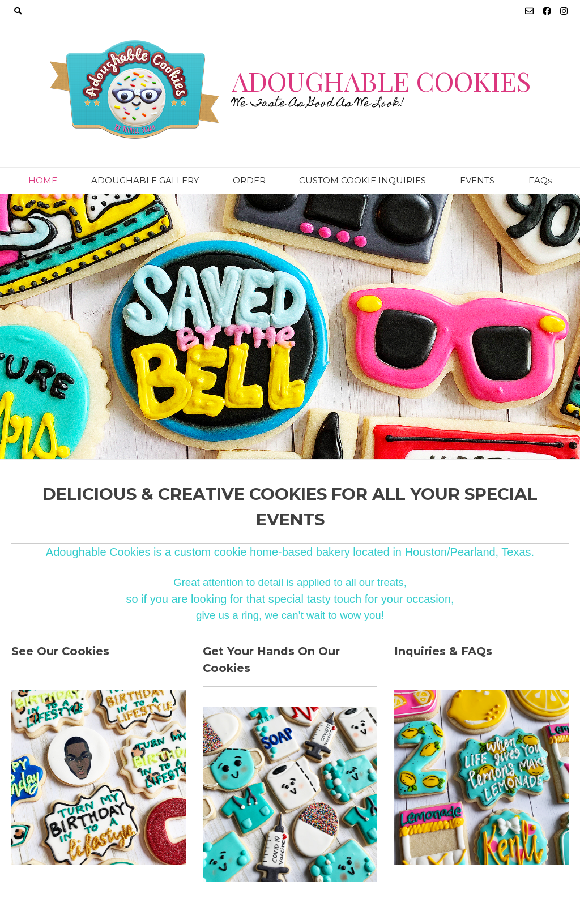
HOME (43, 180)
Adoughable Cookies (381, 81)
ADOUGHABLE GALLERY (145, 180)
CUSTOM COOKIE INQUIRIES (362, 180)
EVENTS (477, 180)
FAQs (540, 180)
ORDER (249, 180)
